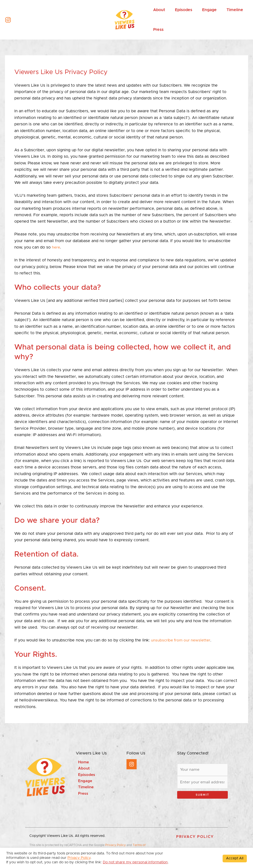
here (56, 247)
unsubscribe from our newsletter (182, 640)
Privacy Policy (116, 846)
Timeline (84, 788)
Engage (83, 782)
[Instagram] (8, 20)
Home (82, 762)
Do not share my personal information (135, 862)
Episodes (84, 775)
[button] (195, 838)
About (82, 769)
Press (81, 795)
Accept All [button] (235, 858)
